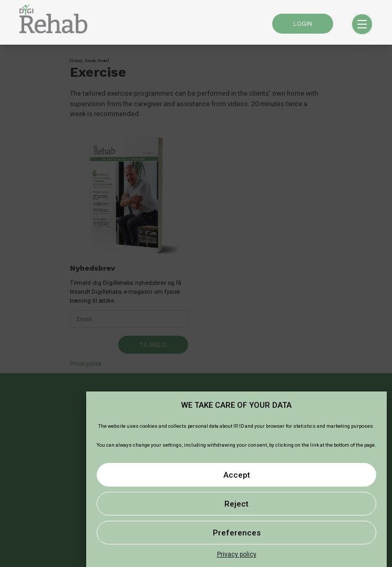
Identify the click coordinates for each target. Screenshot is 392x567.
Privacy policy (237, 554)
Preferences (237, 533)
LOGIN (303, 24)
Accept (237, 475)
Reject (236, 504)
